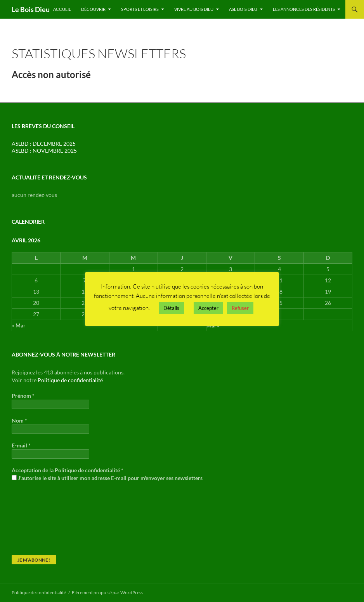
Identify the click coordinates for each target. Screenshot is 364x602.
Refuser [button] (240, 308)
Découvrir (93, 9)
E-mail (21, 445)
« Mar (19, 325)
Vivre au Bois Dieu (194, 9)
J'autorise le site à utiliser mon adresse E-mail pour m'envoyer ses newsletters (107, 478)
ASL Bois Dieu (243, 9)
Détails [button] (171, 308)
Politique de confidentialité (70, 380)
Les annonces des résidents (304, 9)
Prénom (23, 396)
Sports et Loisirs (140, 9)
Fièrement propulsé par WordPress (107, 592)
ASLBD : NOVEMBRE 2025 (44, 150)
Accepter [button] (208, 308)
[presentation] (43, 518)
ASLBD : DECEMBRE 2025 (44, 144)
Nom (19, 420)
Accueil (62, 9)
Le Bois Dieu (31, 9)
